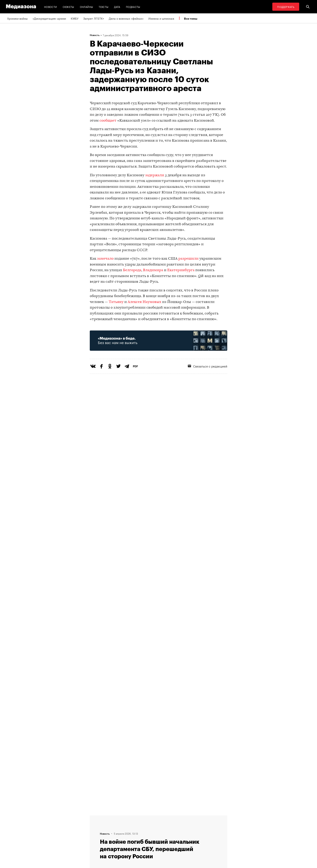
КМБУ (75, 18)
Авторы (96, 832)
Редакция (97, 817)
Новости (51, 7)
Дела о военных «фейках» (126, 18)
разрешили (188, 259)
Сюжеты (68, 7)
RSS (145, 817)
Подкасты (133, 7)
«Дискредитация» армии (49, 18)
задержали (155, 175)
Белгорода (132, 270)
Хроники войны (17, 18)
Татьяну (116, 302)
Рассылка (147, 825)
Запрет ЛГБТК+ (94, 18)
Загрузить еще (158, 695)
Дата (117, 7)
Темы (95, 840)
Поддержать (286, 7)
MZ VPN (146, 832)
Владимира (153, 270)
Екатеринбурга (181, 270)
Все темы (191, 19)
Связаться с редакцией (208, 366)
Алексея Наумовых (145, 302)
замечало (105, 259)
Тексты (104, 7)
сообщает (108, 121)
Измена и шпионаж (161, 18)
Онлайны (87, 7)
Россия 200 (149, 840)
